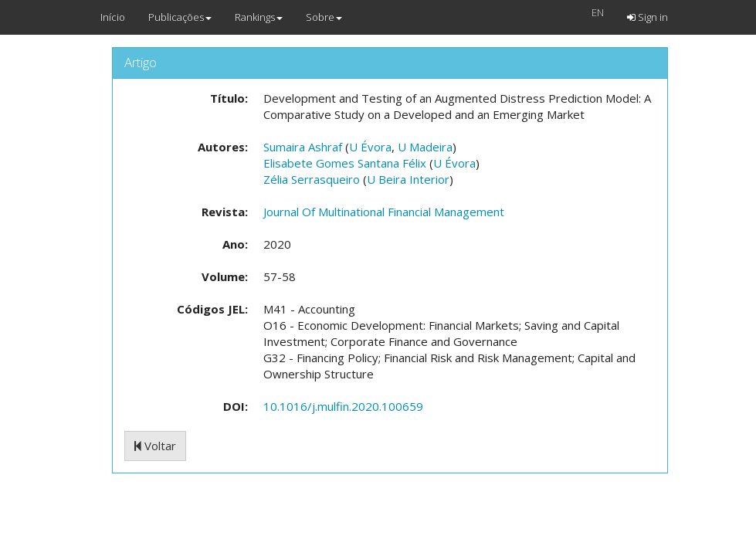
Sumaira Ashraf (303, 147)
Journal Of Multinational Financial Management (384, 212)
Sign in (648, 17)
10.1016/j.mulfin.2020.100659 (343, 406)
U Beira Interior (408, 179)
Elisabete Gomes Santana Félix (345, 163)
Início (113, 17)
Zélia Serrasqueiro (312, 179)
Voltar (155, 446)
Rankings (259, 17)
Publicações (180, 17)
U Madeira (425, 147)
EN (598, 12)
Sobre (324, 17)
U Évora (370, 147)
